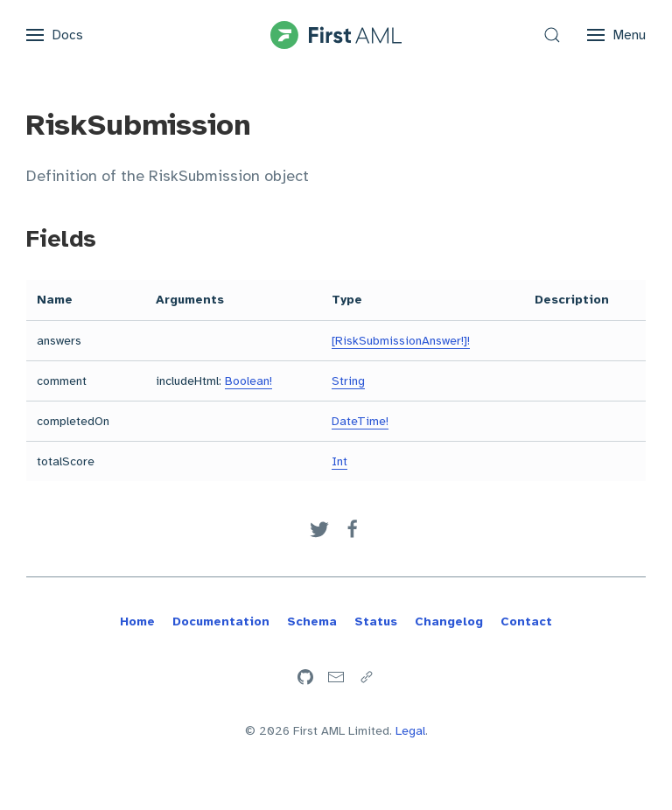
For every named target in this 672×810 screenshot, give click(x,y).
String (348, 381)
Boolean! (248, 381)
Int (339, 461)
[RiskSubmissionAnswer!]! (401, 341)
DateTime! (360, 421)
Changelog (449, 621)
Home (137, 621)
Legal (410, 731)
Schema (312, 621)
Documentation (221, 621)
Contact (526, 621)
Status (376, 621)
